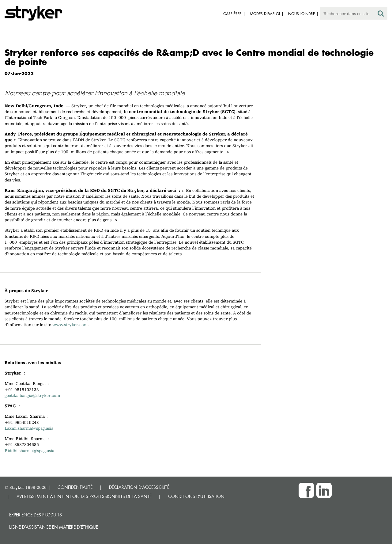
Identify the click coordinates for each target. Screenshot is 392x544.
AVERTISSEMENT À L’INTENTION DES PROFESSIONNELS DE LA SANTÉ (84, 496)
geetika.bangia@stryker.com (32, 395)
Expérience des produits (36, 515)
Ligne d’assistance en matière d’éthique (54, 527)
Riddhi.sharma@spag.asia (29, 451)
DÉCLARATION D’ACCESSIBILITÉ (139, 487)
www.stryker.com (70, 325)
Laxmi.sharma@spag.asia (29, 428)
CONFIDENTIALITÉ (75, 487)
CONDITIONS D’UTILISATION (196, 496)
